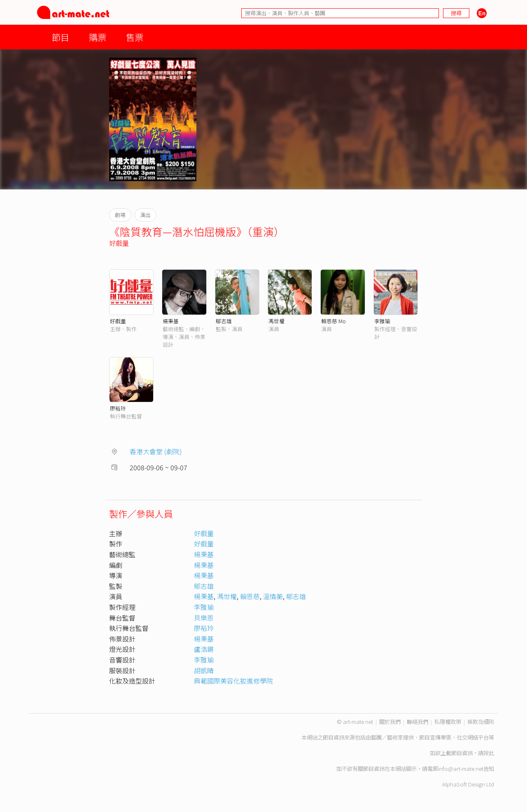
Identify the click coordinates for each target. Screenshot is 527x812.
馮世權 (276, 321)
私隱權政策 (448, 722)
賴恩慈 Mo (333, 321)
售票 (135, 37)
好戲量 (119, 243)
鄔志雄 (224, 321)
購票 (98, 37)
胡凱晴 (204, 670)
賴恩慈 (250, 596)
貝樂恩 (204, 618)
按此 (489, 753)
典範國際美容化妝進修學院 (233, 681)
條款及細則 (481, 722)
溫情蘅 (273, 596)
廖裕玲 (118, 408)
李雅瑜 (382, 321)
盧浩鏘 (204, 649)
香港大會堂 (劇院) (156, 451)
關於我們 (390, 722)
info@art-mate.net (461, 769)
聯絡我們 (417, 722)
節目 (61, 37)
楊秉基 (171, 321)
